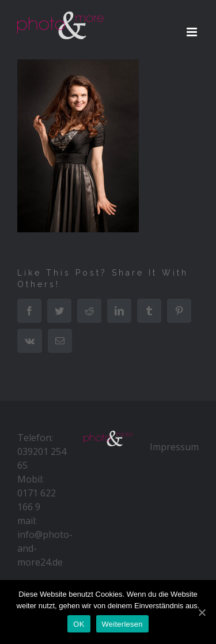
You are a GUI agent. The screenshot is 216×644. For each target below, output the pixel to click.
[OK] (202, 612)
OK (79, 624)
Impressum (174, 447)
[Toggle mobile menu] (193, 32)
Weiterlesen (122, 624)
